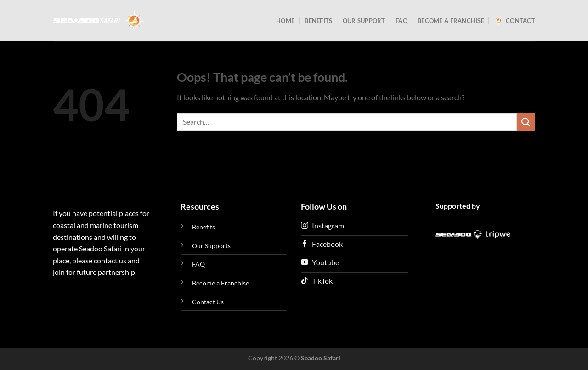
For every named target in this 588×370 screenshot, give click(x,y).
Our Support (364, 21)
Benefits (318, 21)
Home (285, 21)
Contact (515, 21)
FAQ (401, 21)
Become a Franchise (451, 21)
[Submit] (526, 122)
